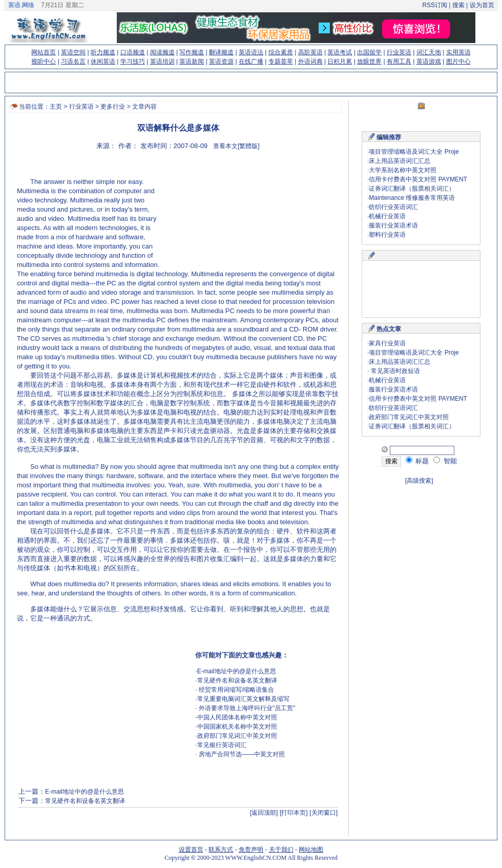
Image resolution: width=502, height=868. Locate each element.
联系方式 (221, 850)
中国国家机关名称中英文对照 (237, 727)
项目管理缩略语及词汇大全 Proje (414, 152)
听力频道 (103, 52)
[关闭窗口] (323, 813)
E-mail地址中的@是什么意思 (237, 671)
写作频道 (192, 52)
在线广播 (251, 61)
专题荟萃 (281, 61)
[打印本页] (294, 813)
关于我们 (281, 850)
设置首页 (191, 850)
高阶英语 (310, 52)
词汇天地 (429, 52)
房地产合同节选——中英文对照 (241, 754)
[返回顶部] (264, 813)
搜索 (458, 5)
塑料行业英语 (387, 235)
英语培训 (162, 61)
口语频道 (133, 52)
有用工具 (399, 61)
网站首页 (44, 52)
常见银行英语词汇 (222, 745)
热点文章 (389, 329)
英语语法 (251, 52)
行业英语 (399, 52)
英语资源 (221, 61)
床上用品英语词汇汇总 (400, 161)
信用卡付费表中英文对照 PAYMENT (418, 179)
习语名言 (73, 61)
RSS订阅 (435, 5)
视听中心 (44, 61)
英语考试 (340, 52)
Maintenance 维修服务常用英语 (412, 198)
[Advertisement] (226, 213)
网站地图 (311, 850)
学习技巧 (133, 61)
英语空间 (73, 52)
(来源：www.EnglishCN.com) (99, 451)
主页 (56, 107)
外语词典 (310, 61)
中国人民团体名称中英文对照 (237, 717)
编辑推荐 (389, 137)
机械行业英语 (387, 216)
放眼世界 (369, 61)
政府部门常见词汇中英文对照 (237, 736)
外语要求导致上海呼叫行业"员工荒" (246, 708)
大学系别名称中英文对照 (403, 170)
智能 (445, 461)
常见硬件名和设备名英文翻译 (237, 680)
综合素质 (281, 52)
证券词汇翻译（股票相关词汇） (412, 189)
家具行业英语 (387, 343)
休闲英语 (103, 61)
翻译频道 (221, 52)
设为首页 (482, 5)
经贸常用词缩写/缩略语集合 (236, 690)
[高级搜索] (419, 481)
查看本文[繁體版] (236, 146)
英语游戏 (429, 61)
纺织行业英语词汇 (393, 207)
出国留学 (369, 52)
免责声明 (251, 850)
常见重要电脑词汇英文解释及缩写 (243, 699)
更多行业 (113, 107)
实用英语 (458, 52)
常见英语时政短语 (394, 371)
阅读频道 (162, 52)
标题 (417, 461)
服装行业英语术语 (393, 225)
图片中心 (458, 61)
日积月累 (340, 61)
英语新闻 (192, 61)
